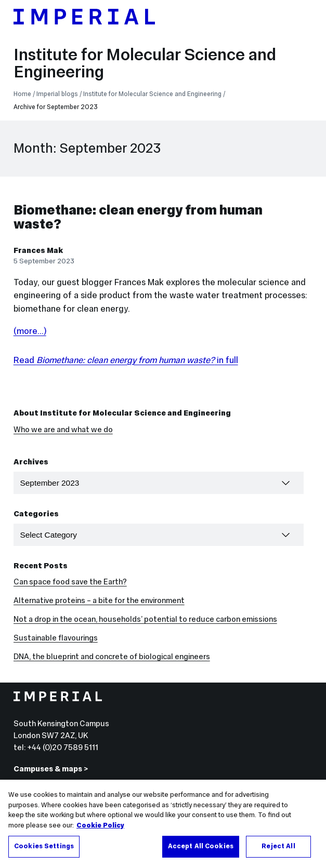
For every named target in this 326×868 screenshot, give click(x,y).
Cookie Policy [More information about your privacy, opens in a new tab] (100, 826)
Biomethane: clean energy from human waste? (138, 217)
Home (22, 94)
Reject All (278, 847)
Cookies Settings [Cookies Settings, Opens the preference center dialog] (44, 847)
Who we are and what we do (63, 429)
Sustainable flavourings (56, 638)
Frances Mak (38, 250)
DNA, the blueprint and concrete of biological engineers (112, 656)
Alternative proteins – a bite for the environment (99, 600)
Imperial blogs (57, 94)
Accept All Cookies (201, 847)
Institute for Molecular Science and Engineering (145, 63)
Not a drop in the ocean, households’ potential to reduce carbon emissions (145, 619)
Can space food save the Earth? (70, 582)
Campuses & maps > (51, 769)
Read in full (126, 360)
